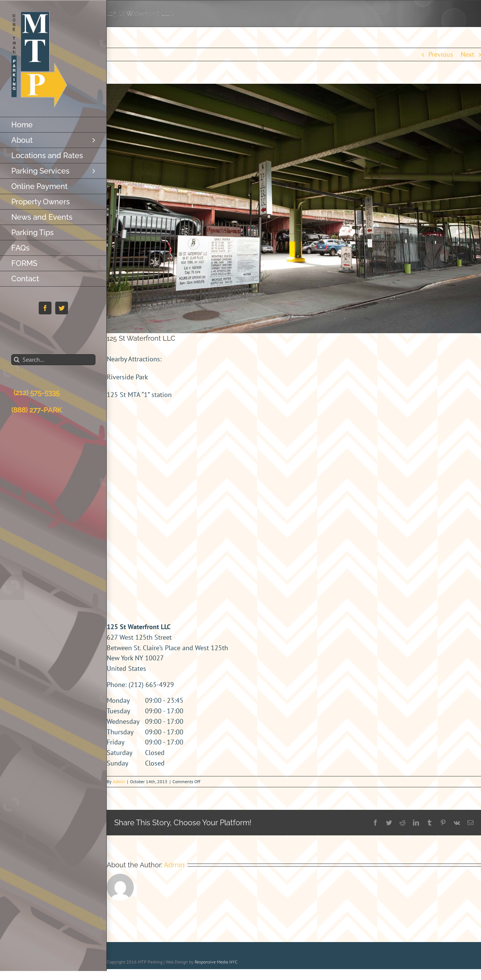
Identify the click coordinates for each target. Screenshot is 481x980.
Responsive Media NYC (216, 962)
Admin (119, 781)
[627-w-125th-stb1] (294, 208)
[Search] (17, 360)
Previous (441, 54)
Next (467, 54)
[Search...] (53, 360)
